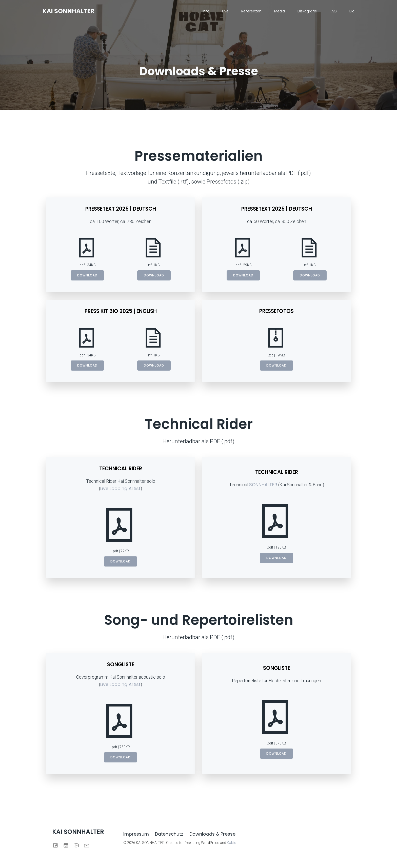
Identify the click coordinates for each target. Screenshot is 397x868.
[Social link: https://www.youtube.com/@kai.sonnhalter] (78, 845)
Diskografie (307, 11)
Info (206, 11)
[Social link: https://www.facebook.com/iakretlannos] (57, 845)
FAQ (333, 11)
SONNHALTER (263, 485)
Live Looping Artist (120, 489)
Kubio (232, 843)
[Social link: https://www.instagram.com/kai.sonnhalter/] (68, 845)
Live (225, 11)
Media (280, 11)
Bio (352, 11)
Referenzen (251, 11)
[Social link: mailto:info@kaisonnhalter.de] (88, 845)
